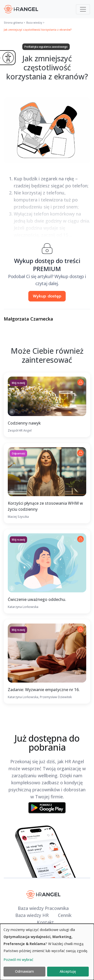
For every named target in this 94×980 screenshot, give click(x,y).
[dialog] (47, 952)
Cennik (65, 915)
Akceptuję (68, 971)
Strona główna (13, 23)
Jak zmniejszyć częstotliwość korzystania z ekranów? (38, 30)
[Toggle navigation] (83, 9)
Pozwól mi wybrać (18, 960)
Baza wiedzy (34, 23)
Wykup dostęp (47, 296)
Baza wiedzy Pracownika (43, 908)
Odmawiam (24, 971)
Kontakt (45, 922)
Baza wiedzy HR (32, 915)
